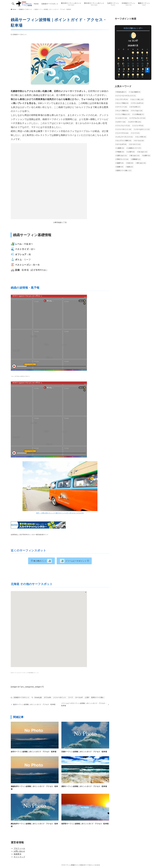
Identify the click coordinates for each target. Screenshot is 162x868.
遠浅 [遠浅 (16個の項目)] (130, 167)
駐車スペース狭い (98, 697)
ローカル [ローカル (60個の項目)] (139, 141)
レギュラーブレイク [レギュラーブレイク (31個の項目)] (125, 137)
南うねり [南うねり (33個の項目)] (135, 156)
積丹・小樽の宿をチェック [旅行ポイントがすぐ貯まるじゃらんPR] (60, 513)
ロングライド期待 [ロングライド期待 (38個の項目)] (124, 141)
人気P (87, 697)
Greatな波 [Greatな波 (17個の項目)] (122, 92)
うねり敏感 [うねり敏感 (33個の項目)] (135, 92)
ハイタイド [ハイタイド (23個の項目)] (122, 118)
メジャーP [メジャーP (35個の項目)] (139, 126)
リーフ (71, 697)
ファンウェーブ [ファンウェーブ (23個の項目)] (123, 126)
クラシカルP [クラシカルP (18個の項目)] (138, 103)
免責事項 (17, 854)
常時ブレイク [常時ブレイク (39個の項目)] (123, 159)
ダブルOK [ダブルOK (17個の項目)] (135, 107)
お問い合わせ (19, 851)
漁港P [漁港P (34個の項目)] (120, 163)
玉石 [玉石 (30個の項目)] (130, 163)
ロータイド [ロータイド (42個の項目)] (135, 144)
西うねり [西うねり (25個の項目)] (141, 163)
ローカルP (79, 697)
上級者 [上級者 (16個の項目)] (120, 148)
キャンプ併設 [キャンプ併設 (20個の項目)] (123, 103)
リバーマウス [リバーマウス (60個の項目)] (123, 133)
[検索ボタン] (13, 4)
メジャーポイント (60, 697)
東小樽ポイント (41, 561)
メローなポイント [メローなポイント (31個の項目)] (142, 129)
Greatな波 (38, 697)
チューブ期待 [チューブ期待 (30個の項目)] (123, 111)
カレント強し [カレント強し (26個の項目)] (138, 99)
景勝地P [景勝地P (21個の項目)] (136, 159)
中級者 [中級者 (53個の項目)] (120, 152)
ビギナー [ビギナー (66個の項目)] (121, 122)
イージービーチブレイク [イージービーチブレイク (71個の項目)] (126, 96)
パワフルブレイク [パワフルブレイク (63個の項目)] (138, 118)
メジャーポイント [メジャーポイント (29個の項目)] (124, 129)
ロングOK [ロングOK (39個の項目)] (141, 137)
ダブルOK (48, 697)
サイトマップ (19, 857)
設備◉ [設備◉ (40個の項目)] (120, 167)
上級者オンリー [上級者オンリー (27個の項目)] (134, 148)
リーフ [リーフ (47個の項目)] (136, 133)
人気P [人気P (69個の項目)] (131, 152)
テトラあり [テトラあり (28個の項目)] (137, 111)
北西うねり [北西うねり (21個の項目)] (122, 156)
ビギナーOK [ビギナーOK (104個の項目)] (135, 122)
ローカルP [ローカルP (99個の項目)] (122, 144)
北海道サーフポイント (20, 35)
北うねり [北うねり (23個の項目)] (143, 152)
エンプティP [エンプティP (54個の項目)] (122, 99)
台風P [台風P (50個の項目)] (147, 156)
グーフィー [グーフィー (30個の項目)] (122, 107)
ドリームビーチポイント (74, 561)
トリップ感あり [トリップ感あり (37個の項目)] (123, 114)
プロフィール (19, 848)
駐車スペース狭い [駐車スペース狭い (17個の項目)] (124, 171)
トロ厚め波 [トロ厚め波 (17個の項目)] (139, 114)
